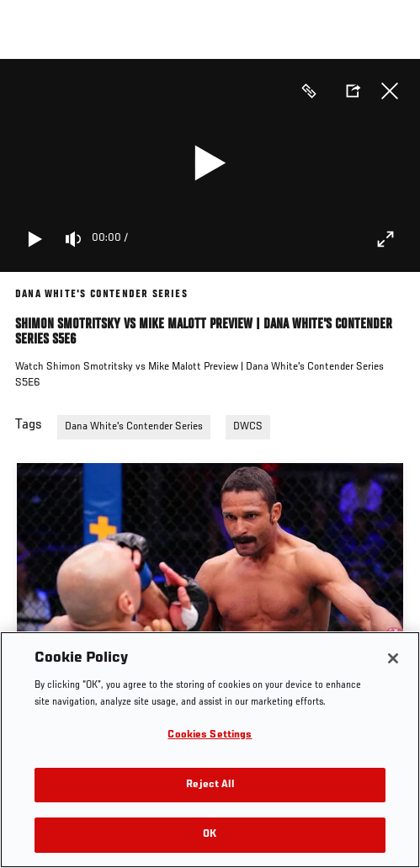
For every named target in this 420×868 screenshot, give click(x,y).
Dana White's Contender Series (134, 427)
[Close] (393, 658)
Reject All (210, 785)
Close (390, 91)
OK (210, 835)
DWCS (248, 427)
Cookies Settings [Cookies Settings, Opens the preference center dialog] (210, 735)
